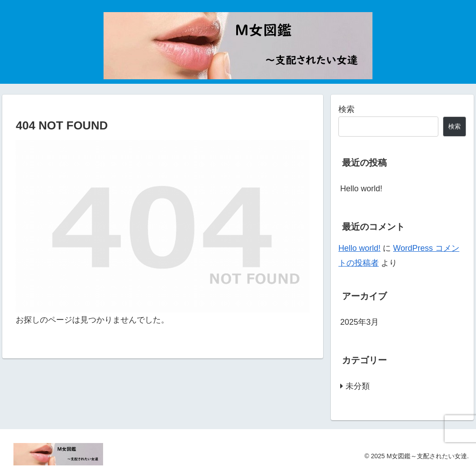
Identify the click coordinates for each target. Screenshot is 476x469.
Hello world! (361, 189)
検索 (346, 109)
